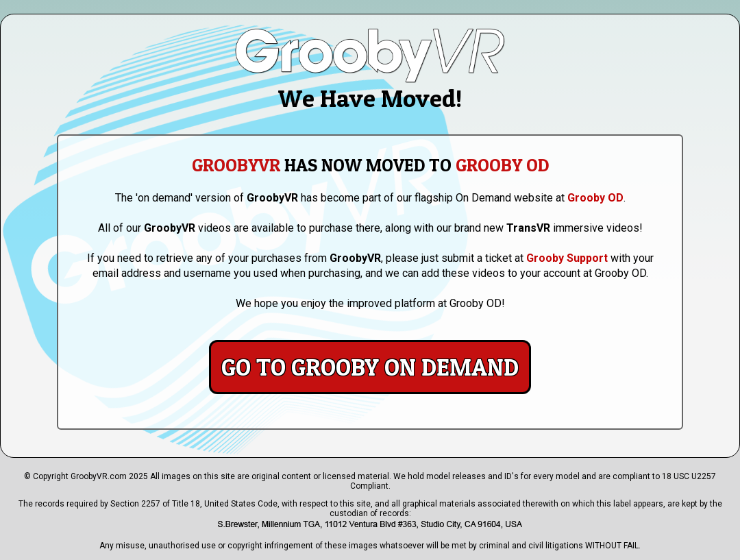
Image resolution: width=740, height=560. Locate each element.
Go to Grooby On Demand (370, 367)
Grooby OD (595, 198)
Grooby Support (567, 258)
